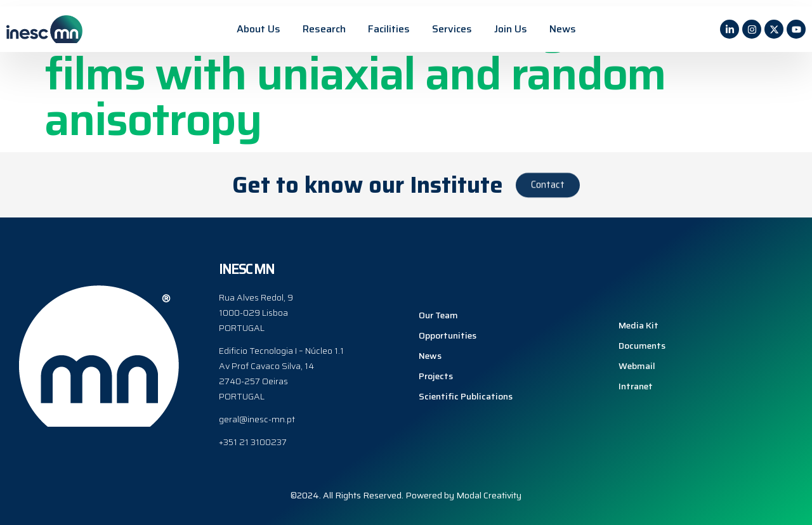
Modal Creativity (489, 495)
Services (452, 29)
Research (324, 29)
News (563, 29)
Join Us (511, 29)
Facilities (389, 29)
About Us (259, 29)
